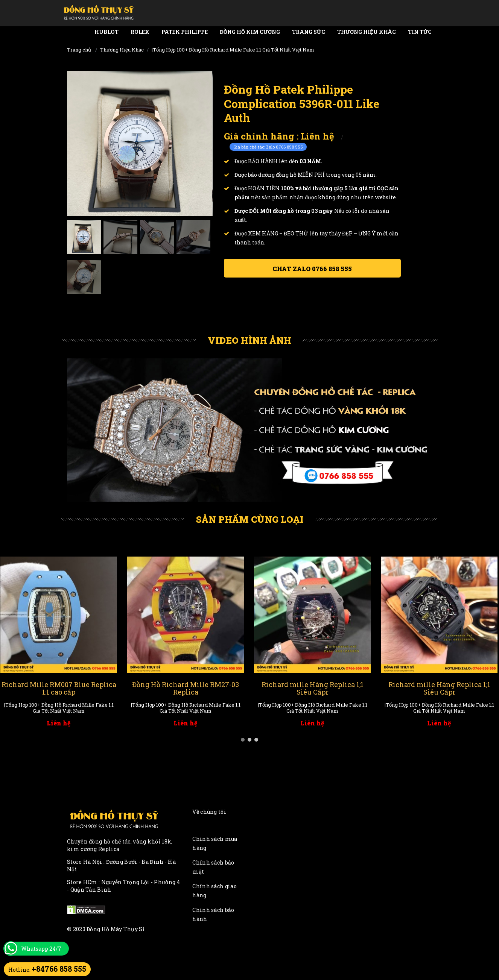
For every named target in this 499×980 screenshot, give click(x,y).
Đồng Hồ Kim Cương (250, 32)
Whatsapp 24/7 (41, 949)
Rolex (140, 32)
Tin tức (420, 32)
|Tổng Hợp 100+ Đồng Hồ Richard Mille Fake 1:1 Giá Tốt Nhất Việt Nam (233, 50)
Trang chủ (79, 50)
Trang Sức (309, 32)
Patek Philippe (185, 32)
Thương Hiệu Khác (367, 32)
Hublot (106, 32)
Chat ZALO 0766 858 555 (312, 269)
